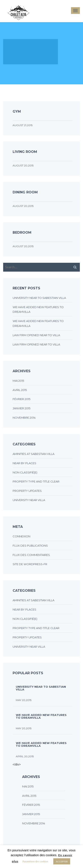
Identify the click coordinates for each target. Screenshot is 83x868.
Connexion (21, 536)
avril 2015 (20, 390)
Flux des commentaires (31, 555)
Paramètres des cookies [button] (35, 861)
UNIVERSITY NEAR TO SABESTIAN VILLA (39, 298)
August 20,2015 (23, 165)
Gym (17, 111)
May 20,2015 (24, 700)
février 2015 (21, 399)
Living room (25, 152)
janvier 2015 (21, 408)
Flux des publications (30, 546)
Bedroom (22, 232)
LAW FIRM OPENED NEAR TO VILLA (36, 335)
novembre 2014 (24, 418)
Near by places (24, 463)
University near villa (29, 500)
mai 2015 (18, 381)
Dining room (25, 192)
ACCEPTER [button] (62, 861)
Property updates (27, 491)
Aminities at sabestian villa (33, 454)
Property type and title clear (36, 481)
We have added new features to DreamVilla (41, 716)
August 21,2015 (23, 125)
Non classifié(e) (25, 472)
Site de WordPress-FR (30, 564)
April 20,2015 (25, 756)
